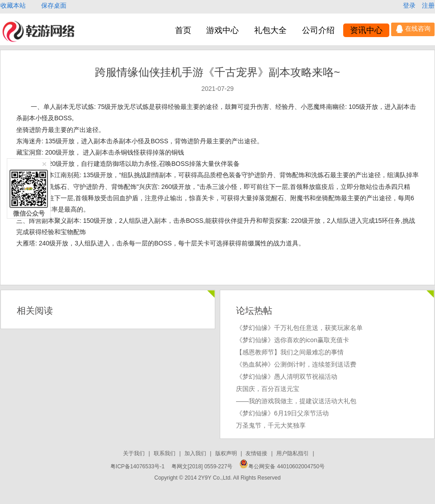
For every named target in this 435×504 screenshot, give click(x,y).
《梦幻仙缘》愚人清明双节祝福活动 (287, 377)
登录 (410, 5)
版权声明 (227, 453)
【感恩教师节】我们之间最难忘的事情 (290, 352)
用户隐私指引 (293, 453)
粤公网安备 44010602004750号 (282, 466)
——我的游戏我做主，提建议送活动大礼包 (296, 401)
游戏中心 (222, 30)
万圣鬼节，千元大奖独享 (271, 425)
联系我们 (165, 453)
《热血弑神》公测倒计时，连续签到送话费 (296, 364)
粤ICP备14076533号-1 (137, 466)
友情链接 (257, 453)
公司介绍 (318, 30)
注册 (428, 5)
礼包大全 (270, 30)
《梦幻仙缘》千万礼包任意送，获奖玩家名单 (299, 328)
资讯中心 (366, 30)
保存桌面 (54, 5)
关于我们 (135, 453)
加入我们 (196, 453)
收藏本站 (14, 5)
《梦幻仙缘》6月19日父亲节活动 (282, 413)
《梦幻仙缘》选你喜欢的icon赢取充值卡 (293, 340)
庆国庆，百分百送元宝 (268, 389)
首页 (183, 30)
